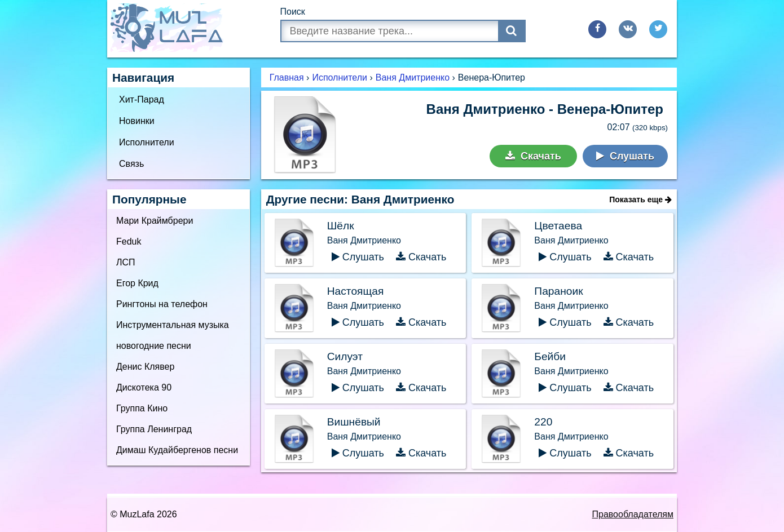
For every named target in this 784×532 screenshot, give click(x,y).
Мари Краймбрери (155, 221)
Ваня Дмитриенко (413, 77)
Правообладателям (633, 514)
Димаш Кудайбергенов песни (177, 450)
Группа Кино (142, 408)
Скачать (533, 156)
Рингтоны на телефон (162, 304)
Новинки (137, 121)
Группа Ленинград (154, 429)
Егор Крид (137, 283)
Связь (131, 164)
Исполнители (147, 142)
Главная (287, 77)
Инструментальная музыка (173, 325)
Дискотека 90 (144, 387)
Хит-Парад (142, 99)
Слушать (625, 156)
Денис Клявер (145, 367)
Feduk (129, 241)
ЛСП (126, 262)
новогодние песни (154, 346)
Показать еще (640, 200)
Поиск (293, 12)
